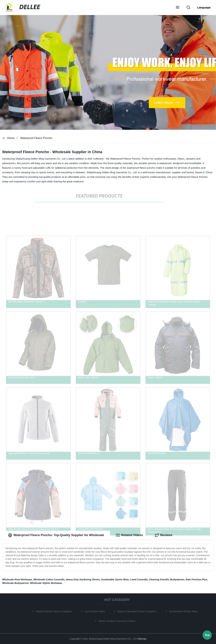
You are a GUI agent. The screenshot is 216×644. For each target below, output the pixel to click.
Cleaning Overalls (159, 579)
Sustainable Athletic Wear (184, 611)
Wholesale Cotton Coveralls (49, 579)
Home (11, 138)
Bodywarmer (177, 579)
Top (207, 635)
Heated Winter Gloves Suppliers (55, 611)
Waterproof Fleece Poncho (36, 138)
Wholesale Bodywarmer (15, 583)
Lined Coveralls (139, 579)
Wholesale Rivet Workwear (17, 579)
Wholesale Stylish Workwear (46, 583)
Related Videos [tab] (130, 535)
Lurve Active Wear (95, 611)
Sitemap (142, 639)
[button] (178, 8)
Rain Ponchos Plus (197, 579)
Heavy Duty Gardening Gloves (83, 579)
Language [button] (204, 7)
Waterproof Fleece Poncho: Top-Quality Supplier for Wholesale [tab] (56, 535)
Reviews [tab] (164, 535)
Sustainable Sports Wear (115, 579)
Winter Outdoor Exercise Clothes (118, 621)
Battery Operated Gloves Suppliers (138, 611)
